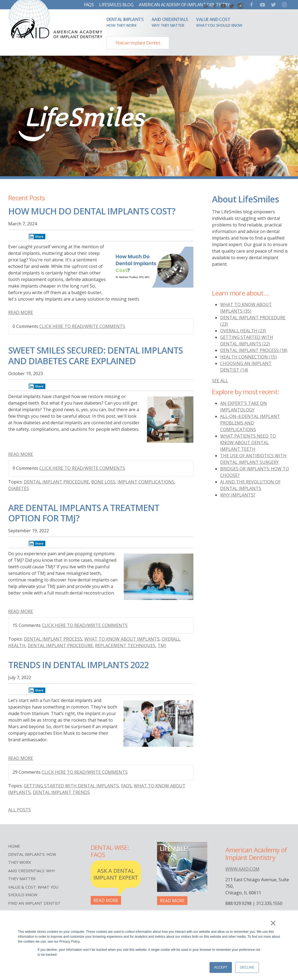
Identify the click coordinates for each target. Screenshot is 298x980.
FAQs (89, 5)
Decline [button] (247, 967)
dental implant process (53, 639)
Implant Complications (146, 482)
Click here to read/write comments (82, 326)
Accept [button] (221, 967)
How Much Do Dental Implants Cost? (92, 211)
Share (36, 237)
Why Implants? (238, 495)
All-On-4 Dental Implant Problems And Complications (250, 423)
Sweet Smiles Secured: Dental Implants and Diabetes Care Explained (95, 355)
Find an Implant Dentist (138, 43)
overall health (243, 331)
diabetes (19, 488)
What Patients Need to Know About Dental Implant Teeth (248, 443)
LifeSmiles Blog (116, 5)
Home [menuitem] (14, 846)
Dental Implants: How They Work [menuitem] (32, 858)
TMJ (162, 646)
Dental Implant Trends (61, 792)
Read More (21, 312)
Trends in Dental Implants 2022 (79, 665)
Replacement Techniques (125, 646)
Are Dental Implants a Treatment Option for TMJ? (84, 513)
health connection (248, 357)
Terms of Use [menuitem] (22, 912)
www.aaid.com (242, 869)
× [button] (275, 924)
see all (220, 381)
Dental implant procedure (56, 482)
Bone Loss (103, 482)
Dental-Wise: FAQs (110, 851)
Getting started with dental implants (71, 786)
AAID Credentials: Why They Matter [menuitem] (32, 875)
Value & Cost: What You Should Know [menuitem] (33, 891)
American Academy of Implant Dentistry (184, 5)
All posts (20, 810)
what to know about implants (122, 639)
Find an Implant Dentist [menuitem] (34, 903)
